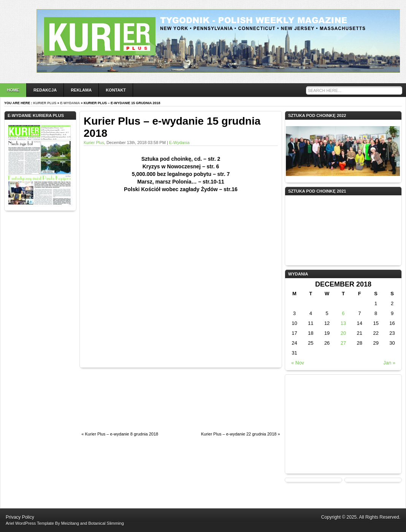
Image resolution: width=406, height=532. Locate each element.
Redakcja (45, 90)
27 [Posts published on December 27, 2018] (343, 343)
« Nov (298, 363)
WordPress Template (35, 523)
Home (13, 90)
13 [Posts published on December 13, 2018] (343, 323)
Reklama (81, 90)
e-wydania (70, 103)
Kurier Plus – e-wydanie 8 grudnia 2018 (122, 434)
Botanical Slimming (106, 523)
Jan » (389, 363)
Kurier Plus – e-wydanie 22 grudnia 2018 (239, 434)
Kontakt (116, 90)
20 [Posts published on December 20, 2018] (343, 333)
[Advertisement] (111, 404)
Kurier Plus (45, 103)
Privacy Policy (20, 517)
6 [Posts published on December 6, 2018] (343, 313)
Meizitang (70, 523)
